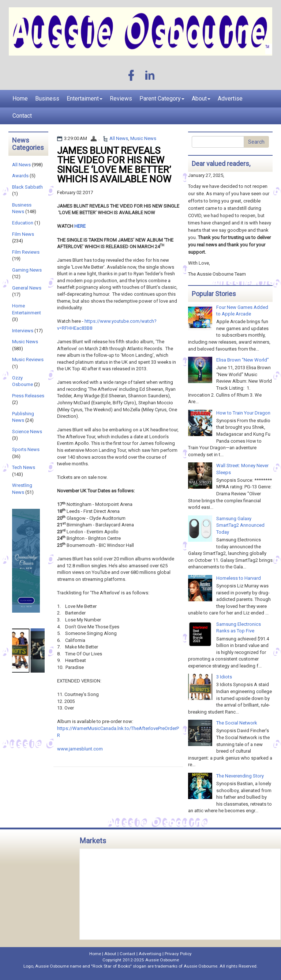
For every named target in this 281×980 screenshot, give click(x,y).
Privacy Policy (178, 954)
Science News (27, 432)
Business (47, 99)
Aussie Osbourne (162, 960)
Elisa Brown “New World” (243, 360)
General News (27, 288)
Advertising (150, 954)
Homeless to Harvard (239, 578)
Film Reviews (26, 252)
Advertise (230, 99)
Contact (22, 116)
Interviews (23, 331)
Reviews (121, 99)
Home (20, 99)
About (201, 99)
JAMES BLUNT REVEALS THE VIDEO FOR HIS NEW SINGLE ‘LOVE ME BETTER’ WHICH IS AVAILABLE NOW (114, 165)
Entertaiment (85, 99)
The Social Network (237, 723)
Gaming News (27, 270)
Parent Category (162, 99)
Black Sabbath (27, 187)
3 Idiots (224, 677)
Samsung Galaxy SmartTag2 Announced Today (240, 525)
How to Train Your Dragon (243, 413)
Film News (23, 234)
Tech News (24, 467)
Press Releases (28, 396)
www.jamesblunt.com (80, 749)
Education (23, 223)
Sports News (26, 449)
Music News (143, 138)
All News (119, 138)
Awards (20, 176)
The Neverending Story (240, 776)
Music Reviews (28, 360)
